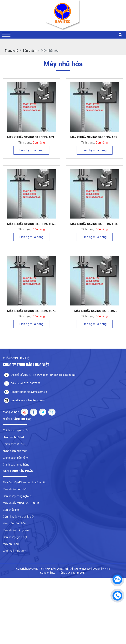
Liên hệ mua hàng (31, 150)
